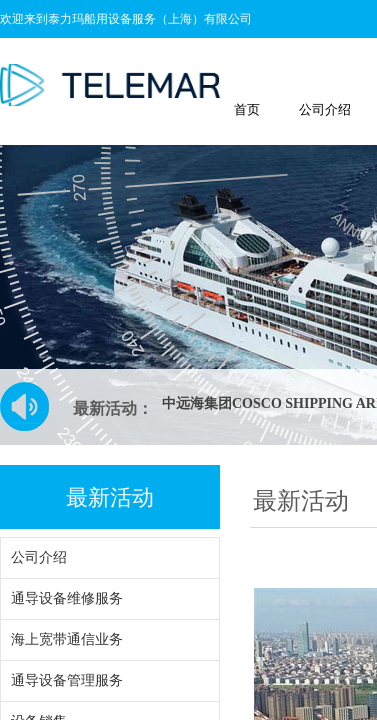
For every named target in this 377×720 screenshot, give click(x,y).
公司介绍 (325, 109)
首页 (247, 109)
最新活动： (113, 408)
